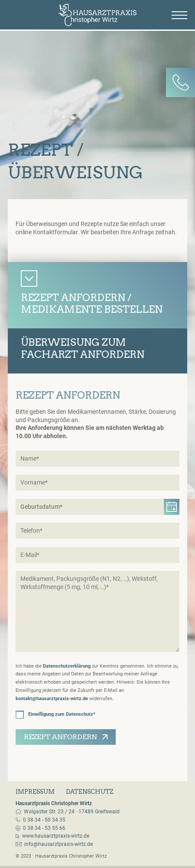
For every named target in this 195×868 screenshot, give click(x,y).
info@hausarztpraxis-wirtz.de (58, 844)
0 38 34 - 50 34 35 (44, 820)
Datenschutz (89, 792)
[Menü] (179, 15)
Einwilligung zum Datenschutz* (55, 715)
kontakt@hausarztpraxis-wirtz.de (52, 699)
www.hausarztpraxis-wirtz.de (56, 836)
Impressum (35, 792)
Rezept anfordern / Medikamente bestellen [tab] (92, 304)
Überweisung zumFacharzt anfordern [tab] (83, 348)
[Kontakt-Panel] (181, 82)
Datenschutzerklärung (67, 666)
